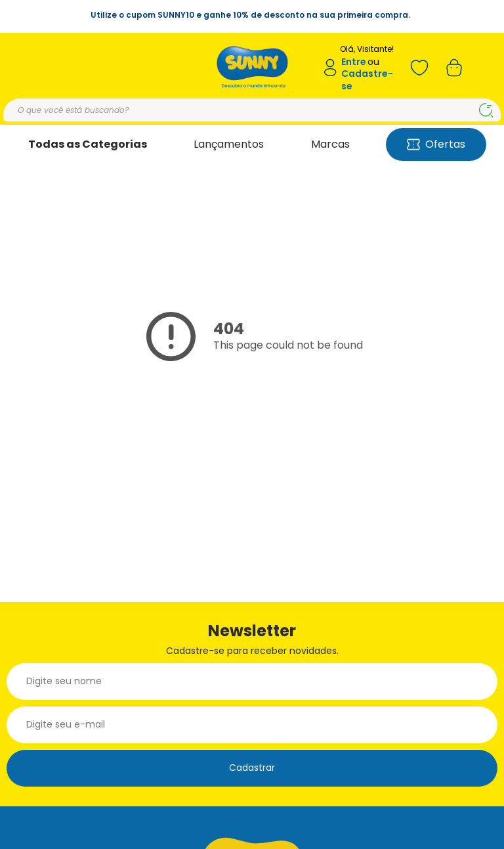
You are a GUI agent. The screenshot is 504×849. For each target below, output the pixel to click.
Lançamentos (229, 144)
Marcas (330, 144)
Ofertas (436, 144)
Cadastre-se (367, 80)
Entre (354, 62)
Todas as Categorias (88, 144)
